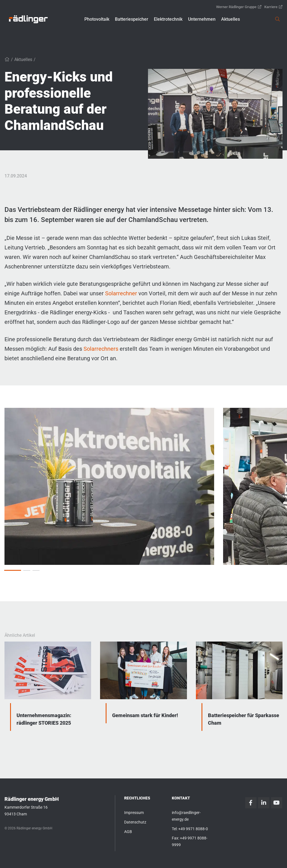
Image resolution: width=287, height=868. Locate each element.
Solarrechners (102, 349)
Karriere (273, 7)
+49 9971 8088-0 (193, 829)
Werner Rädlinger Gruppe (239, 7)
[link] (28, 19)
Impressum (134, 813)
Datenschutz (135, 822)
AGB (128, 832)
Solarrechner (122, 293)
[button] (97, 19)
